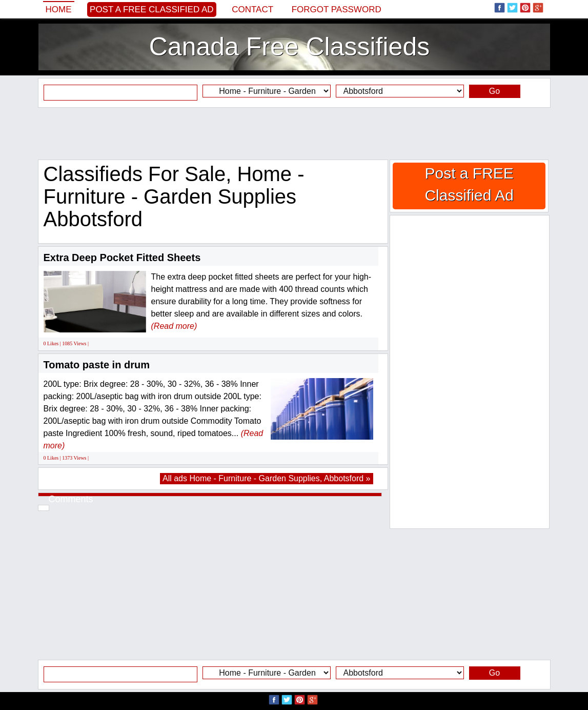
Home (59, 9)
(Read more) (174, 326)
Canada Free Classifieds (290, 47)
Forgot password (337, 9)
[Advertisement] (294, 133)
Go (494, 91)
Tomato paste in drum (97, 365)
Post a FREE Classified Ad (152, 9)
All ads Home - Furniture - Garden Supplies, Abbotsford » (267, 478)
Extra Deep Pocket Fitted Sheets (122, 258)
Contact (252, 9)
